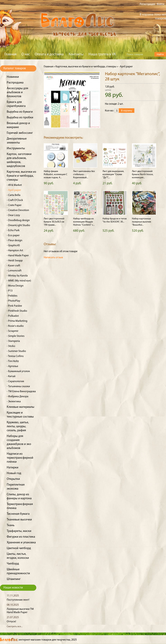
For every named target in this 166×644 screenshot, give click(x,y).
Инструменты (16, 148)
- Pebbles (12, 296)
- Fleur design (15, 241)
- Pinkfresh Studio (17, 311)
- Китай (11, 376)
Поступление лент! (18, 600)
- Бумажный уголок (18, 371)
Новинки (13, 77)
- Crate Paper (14, 205)
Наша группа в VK (102, 54)
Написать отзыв (53, 258)
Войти (161, 4)
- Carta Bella (14, 195)
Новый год (14, 473)
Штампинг (14, 579)
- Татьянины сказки (18, 386)
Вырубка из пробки (20, 118)
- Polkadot (13, 316)
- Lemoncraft (14, 271)
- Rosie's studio (15, 326)
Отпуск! (11, 622)
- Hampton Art (15, 251)
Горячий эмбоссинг (20, 133)
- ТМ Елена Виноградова (21, 392)
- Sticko (11, 346)
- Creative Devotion (18, 210)
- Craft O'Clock (15, 200)
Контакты (76, 54)
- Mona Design (15, 286)
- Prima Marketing (17, 321)
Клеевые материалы (20, 407)
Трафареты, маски (19, 531)
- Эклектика (14, 402)
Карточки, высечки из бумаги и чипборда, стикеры (21, 176)
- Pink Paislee (14, 306)
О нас (26, 54)
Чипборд (13, 564)
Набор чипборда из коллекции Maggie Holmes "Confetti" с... (84, 222)
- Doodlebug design (18, 220)
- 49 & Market (14, 185)
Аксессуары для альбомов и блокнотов (17, 92)
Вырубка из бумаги (20, 112)
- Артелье (12, 366)
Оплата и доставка (49, 54)
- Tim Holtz (13, 361)
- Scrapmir (13, 331)
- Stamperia (13, 341)
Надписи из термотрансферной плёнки (20, 458)
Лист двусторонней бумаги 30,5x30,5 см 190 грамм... (54, 222)
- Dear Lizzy (13, 215)
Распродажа (15, 83)
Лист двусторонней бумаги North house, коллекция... (143, 174)
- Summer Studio (16, 351)
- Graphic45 (13, 246)
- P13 (10, 291)
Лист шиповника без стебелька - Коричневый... (84, 174)
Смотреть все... (15, 627)
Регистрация (147, 4)
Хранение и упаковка (21, 543)
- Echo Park (13, 230)
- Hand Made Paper (18, 256)
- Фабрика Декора (18, 397)
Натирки (13, 468)
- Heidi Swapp (15, 261)
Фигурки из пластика (21, 537)
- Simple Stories (16, 336)
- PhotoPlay (13, 301)
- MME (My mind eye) (19, 281)
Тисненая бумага (18, 514)
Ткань (11, 525)
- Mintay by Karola (17, 276)
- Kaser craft (13, 266)
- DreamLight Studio (18, 225)
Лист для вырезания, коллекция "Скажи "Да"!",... (113, 174)
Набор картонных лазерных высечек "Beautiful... (142, 222)
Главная (10, 54)
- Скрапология (15, 381)
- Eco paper (13, 235)
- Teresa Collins (15, 356)
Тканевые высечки (19, 520)
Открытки (13, 479)
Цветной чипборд (19, 548)
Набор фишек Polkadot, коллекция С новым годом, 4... (56, 174)
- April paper (14, 190)
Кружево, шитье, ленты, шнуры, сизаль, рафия (18, 426)
